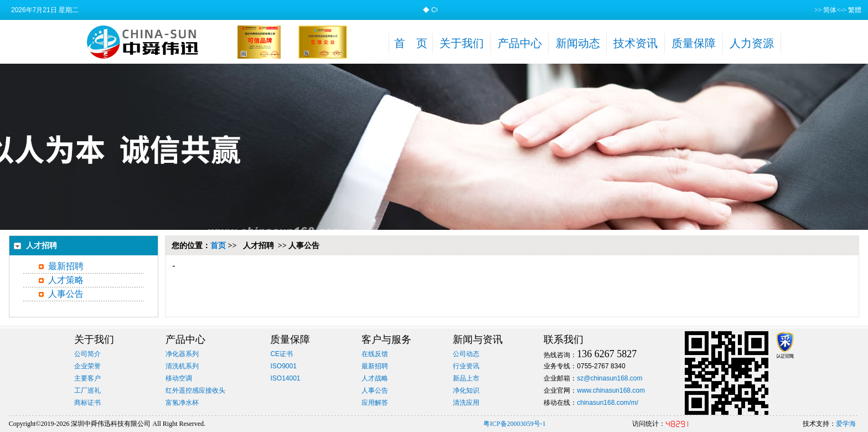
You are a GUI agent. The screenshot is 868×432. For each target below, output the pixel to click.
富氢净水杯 (182, 403)
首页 (218, 246)
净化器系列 (182, 354)
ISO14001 (285, 378)
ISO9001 (283, 366)
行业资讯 (466, 366)
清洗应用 (466, 403)
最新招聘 (66, 266)
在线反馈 (375, 354)
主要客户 (87, 378)
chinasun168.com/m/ (608, 403)
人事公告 (66, 294)
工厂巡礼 (87, 390)
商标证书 (87, 403)
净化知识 (466, 390)
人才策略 (66, 280)
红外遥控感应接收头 (195, 390)
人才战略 (375, 378)
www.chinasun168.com (611, 390)
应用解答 (375, 403)
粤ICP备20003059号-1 (515, 424)
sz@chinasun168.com (609, 378)
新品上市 (466, 378)
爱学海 (846, 424)
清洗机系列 (182, 366)
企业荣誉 (87, 366)
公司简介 (87, 354)
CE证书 (281, 354)
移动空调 (179, 378)
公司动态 (466, 354)
